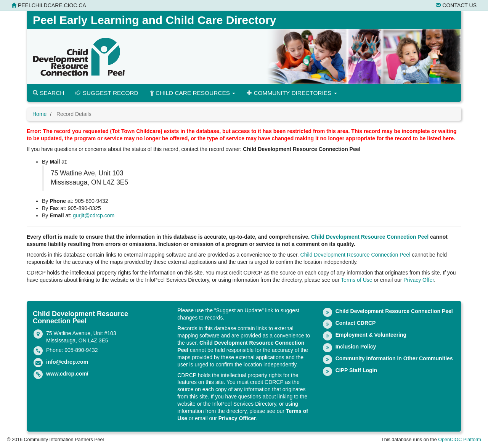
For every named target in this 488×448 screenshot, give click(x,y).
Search (48, 93)
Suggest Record (107, 93)
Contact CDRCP (356, 323)
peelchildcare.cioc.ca (49, 5)
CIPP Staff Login (356, 370)
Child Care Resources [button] (193, 93)
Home (39, 114)
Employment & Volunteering (371, 335)
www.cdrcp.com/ (67, 374)
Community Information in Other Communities (394, 358)
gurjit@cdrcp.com (94, 215)
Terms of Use (356, 280)
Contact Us (456, 5)
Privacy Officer (237, 418)
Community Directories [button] (292, 93)
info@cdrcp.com (67, 362)
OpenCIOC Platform (460, 440)
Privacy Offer (419, 280)
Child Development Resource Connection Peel (370, 237)
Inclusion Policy (356, 347)
